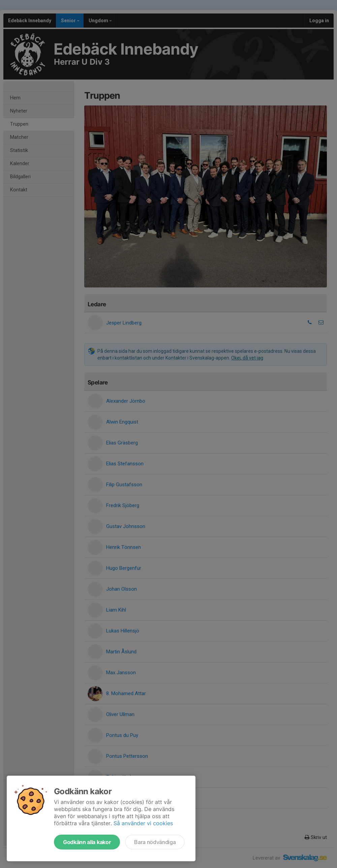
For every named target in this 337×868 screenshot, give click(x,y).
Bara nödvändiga (155, 842)
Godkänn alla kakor (87, 842)
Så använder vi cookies (143, 823)
